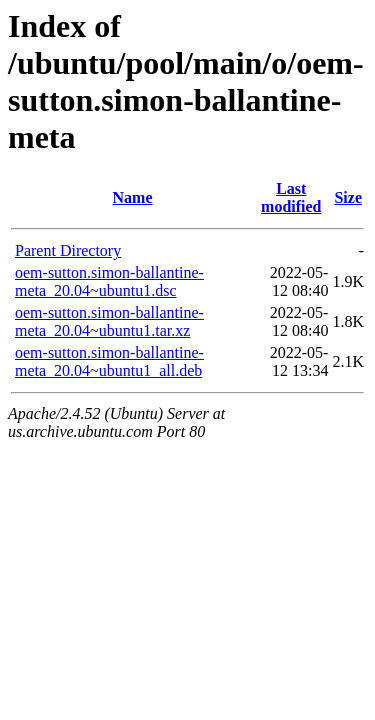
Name (133, 197)
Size (348, 197)
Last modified (291, 197)
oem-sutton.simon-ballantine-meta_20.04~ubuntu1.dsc (109, 281)
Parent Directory (68, 250)
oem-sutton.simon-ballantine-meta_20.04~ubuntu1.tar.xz (109, 321)
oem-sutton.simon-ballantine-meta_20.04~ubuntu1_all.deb (109, 361)
